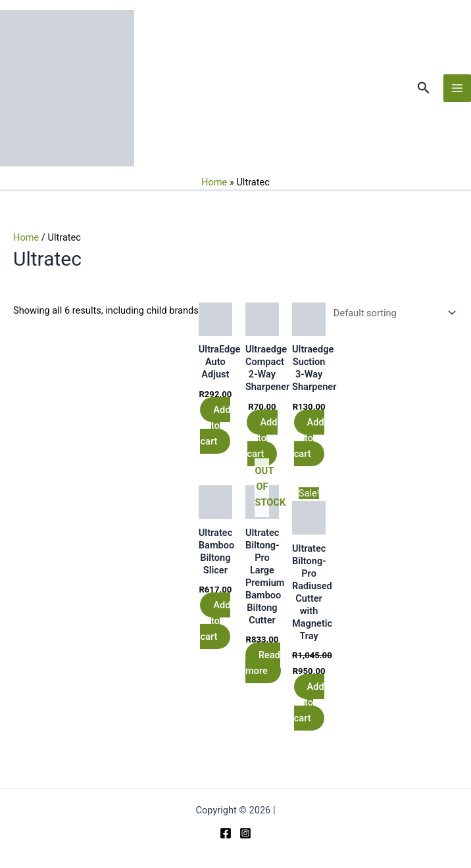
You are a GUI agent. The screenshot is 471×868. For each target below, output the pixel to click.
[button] (424, 88)
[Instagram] (245, 833)
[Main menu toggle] (457, 88)
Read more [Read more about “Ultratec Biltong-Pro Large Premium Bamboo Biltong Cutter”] (263, 663)
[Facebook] (226, 833)
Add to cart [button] (215, 425)
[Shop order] (392, 313)
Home (214, 182)
